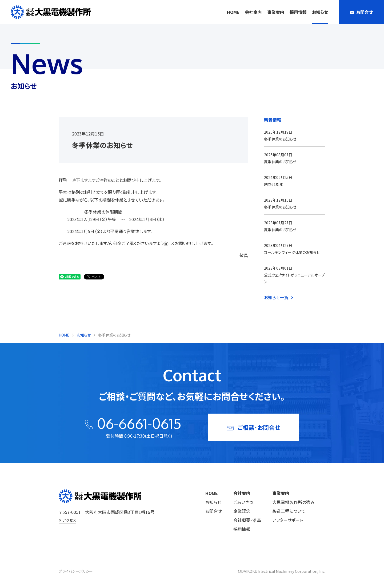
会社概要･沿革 (247, 520)
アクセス (69, 520)
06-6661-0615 (139, 423)
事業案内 (276, 12)
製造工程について (289, 511)
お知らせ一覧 (276, 297)
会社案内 (253, 12)
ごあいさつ (243, 502)
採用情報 (298, 12)
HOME (233, 12)
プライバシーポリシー (76, 571)
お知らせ (320, 12)
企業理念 (242, 511)
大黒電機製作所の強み (293, 502)
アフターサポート (288, 520)
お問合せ (214, 511)
